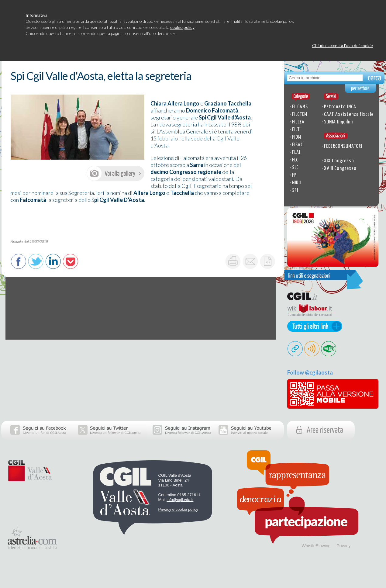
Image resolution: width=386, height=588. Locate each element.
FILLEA (298, 122)
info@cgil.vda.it (180, 500)
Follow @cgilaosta (310, 372)
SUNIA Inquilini (338, 122)
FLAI (296, 152)
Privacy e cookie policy (178, 509)
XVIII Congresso (340, 169)
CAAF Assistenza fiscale (349, 114)
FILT (296, 130)
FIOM (297, 137)
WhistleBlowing (316, 546)
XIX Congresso (339, 161)
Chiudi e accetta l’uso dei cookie (343, 45)
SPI (295, 190)
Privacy (343, 546)
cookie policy (182, 27)
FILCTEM (300, 114)
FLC (295, 160)
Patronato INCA (340, 107)
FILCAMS (300, 107)
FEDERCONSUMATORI (343, 146)
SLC (295, 168)
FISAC (298, 145)
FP (294, 175)
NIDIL (297, 183)
